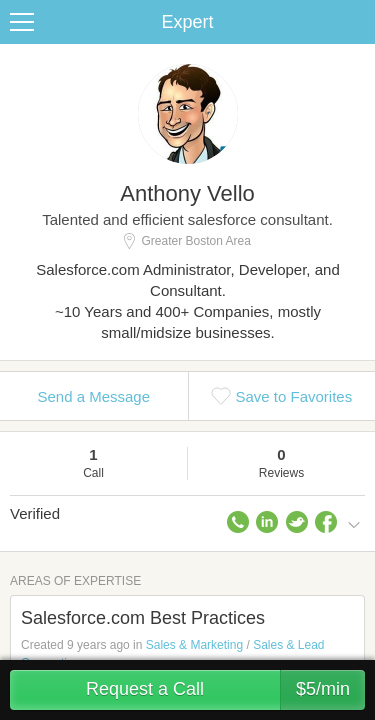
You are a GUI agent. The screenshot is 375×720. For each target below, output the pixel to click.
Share (355, 22)
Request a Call (225, 690)
